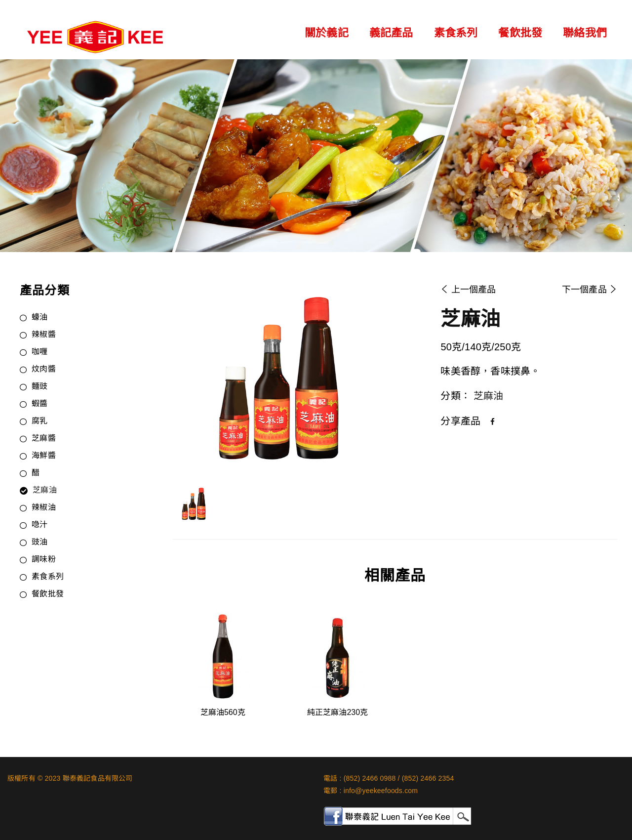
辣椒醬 (44, 335)
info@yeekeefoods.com (381, 791)
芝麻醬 (44, 439)
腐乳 (39, 421)
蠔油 (39, 318)
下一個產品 (590, 290)
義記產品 (391, 33)
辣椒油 (44, 508)
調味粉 (44, 560)
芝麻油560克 (223, 712)
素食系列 (456, 33)
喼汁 (39, 525)
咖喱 (39, 352)
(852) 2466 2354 (428, 778)
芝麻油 (45, 491)
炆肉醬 (44, 370)
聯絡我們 (585, 33)
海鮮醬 (44, 456)
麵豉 (39, 387)
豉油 (39, 543)
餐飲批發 (520, 33)
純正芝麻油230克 (337, 712)
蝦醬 (39, 404)
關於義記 (327, 33)
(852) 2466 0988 (370, 778)
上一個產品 (468, 290)
